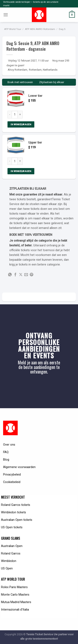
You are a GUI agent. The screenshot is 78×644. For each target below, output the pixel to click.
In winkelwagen (21, 124)
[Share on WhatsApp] (10, 275)
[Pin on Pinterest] (32, 275)
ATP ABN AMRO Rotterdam (40, 29)
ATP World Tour (13, 29)
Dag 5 (62, 29)
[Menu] (6, 15)
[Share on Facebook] (15, 275)
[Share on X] (21, 275)
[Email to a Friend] (26, 275)
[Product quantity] (15, 114)
